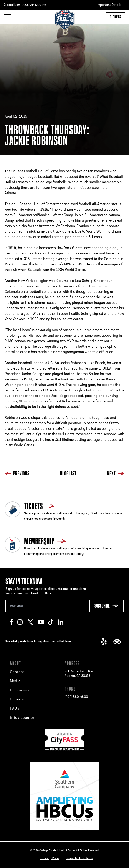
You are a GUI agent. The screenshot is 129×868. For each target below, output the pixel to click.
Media (15, 681)
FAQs (15, 709)
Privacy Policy (51, 858)
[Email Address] (47, 606)
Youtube (43, 622)
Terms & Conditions (80, 858)
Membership (39, 541)
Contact (17, 672)
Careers (17, 700)
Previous (17, 474)
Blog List (68, 474)
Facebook (14, 622)
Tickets (116, 17)
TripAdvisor (118, 642)
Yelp (106, 642)
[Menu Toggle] (7, 17)
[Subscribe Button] (106, 606)
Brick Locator (22, 718)
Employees (20, 690)
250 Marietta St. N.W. (79, 674)
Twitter (33, 622)
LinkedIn (63, 622)
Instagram (22, 622)
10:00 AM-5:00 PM (25, 5)
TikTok (53, 622)
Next (116, 474)
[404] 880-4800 (76, 697)
